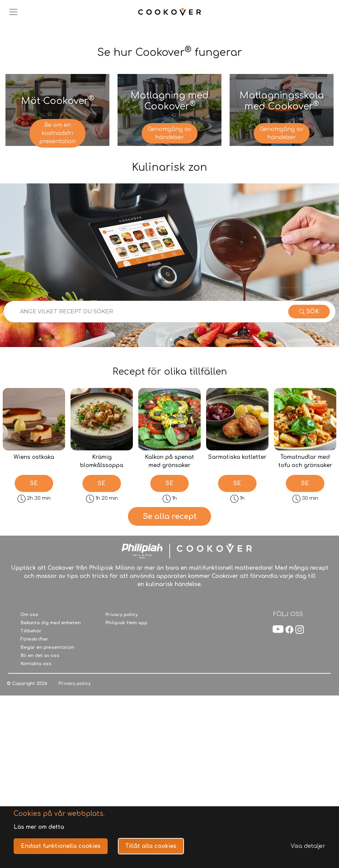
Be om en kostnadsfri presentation (57, 133)
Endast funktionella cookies (61, 846)
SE (34, 483)
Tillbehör (31, 742)
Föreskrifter (34, 750)
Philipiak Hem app (126, 734)
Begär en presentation (47, 758)
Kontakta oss (36, 775)
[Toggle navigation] (13, 12)
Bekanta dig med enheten (51, 734)
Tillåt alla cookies (151, 846)
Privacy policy (121, 725)
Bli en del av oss (40, 766)
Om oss (29, 725)
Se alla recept (170, 572)
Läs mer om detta (39, 827)
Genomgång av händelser (169, 133)
